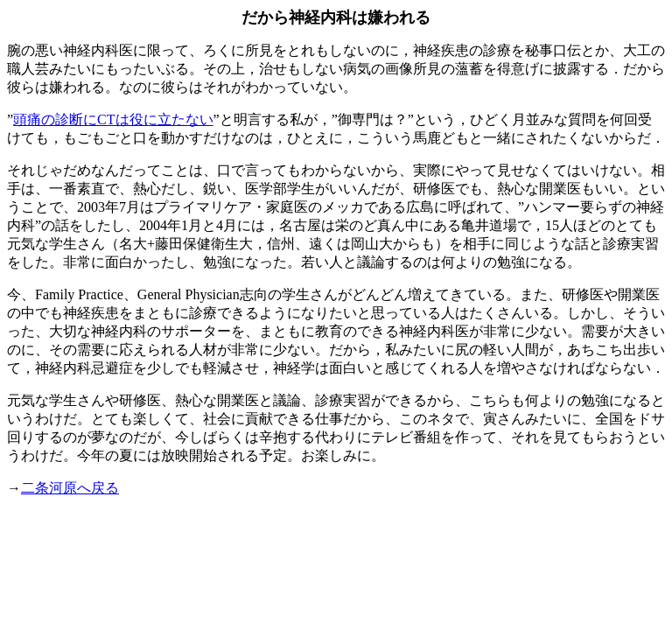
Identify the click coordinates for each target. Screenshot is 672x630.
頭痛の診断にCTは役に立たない (113, 119)
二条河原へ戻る (70, 488)
